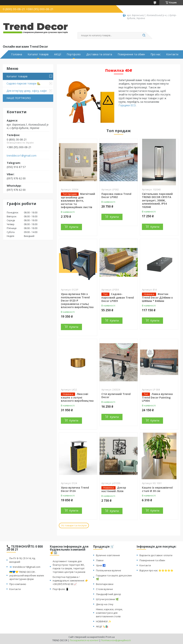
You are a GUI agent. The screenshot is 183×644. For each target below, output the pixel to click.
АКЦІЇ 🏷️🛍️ (102, 626)
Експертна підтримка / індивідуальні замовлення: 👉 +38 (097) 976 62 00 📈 (70, 580)
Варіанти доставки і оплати (156, 555)
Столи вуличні (104, 589)
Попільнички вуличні (108, 570)
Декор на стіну (105, 604)
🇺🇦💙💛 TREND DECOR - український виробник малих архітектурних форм (27, 575)
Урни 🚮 (101, 565)
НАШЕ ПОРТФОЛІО (19, 98)
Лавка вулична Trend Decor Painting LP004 (157, 397)
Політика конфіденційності (116, 640)
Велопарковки (105, 584)
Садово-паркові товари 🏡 (23, 83)
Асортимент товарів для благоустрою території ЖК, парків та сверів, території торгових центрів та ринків (69, 567)
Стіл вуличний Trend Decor (116, 396)
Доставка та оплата (99, 54)
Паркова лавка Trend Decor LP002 (116, 196)
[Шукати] (144, 35)
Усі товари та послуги (74, 525)
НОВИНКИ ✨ (104, 621)
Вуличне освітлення (108, 555)
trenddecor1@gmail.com (22, 156)
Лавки (100, 560)
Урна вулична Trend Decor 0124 (75, 489)
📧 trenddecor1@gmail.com (25, 567)
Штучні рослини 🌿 (107, 599)
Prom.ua (110, 637)
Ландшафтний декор (108, 594)
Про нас (156, 54)
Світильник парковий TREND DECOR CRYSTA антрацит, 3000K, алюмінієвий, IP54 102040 (157, 200)
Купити (74, 227)
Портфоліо (74, 54)
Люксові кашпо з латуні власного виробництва (77, 397)
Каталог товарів (38, 54)
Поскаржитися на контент (84, 640)
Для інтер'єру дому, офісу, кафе (27, 91)
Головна (17, 54)
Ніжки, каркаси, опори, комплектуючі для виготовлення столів (109, 613)
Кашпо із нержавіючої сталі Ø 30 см (157, 489)
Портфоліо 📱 (61, 589)
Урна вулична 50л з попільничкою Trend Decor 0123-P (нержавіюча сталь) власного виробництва (77, 301)
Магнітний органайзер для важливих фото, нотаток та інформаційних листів (78, 201)
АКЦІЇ (58, 54)
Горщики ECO (127, 105)
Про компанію (18, 584)
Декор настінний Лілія (114, 489)
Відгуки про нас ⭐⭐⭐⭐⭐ (156, 570)
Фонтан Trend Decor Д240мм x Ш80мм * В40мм (157, 297)
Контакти (172, 54)
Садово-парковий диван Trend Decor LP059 (118, 297)
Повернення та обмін (131, 54)
